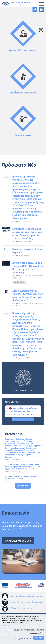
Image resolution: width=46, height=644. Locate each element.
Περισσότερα (6, 625)
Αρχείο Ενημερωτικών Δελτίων (23, 419)
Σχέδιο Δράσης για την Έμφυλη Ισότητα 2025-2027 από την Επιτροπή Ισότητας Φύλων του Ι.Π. (28, 296)
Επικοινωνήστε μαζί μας (18, 541)
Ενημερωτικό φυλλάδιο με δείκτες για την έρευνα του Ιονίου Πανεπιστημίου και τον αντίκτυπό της (27, 234)
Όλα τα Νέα (23, 486)
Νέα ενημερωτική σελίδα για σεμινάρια (28, 251)
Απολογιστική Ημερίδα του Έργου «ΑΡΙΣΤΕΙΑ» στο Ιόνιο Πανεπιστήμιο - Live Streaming (28, 268)
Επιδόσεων (29, 639)
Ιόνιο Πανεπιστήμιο (23, 380)
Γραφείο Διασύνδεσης (21, 4)
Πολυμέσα (19, 282)
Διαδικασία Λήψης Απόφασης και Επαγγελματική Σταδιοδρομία (22, 410)
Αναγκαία (20, 639)
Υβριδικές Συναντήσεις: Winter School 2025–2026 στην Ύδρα (20, 478)
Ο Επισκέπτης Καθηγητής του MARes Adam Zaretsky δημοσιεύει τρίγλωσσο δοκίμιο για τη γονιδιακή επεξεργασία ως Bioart (23, 467)
